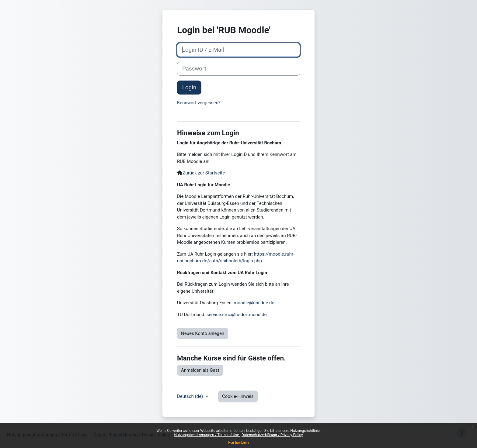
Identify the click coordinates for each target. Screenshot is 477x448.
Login (189, 88)
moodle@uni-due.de (254, 303)
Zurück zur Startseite (204, 173)
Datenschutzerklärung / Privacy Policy (272, 435)
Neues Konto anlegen (203, 333)
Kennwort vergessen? (199, 103)
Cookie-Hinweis (238, 396)
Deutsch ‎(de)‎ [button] (191, 396)
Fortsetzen (238, 443)
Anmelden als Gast (200, 370)
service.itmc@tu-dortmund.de (237, 315)
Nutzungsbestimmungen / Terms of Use (207, 435)
